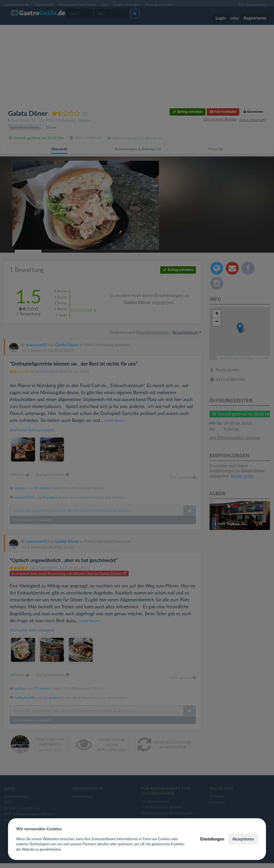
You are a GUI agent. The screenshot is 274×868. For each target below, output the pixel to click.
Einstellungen (212, 839)
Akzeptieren (243, 839)
